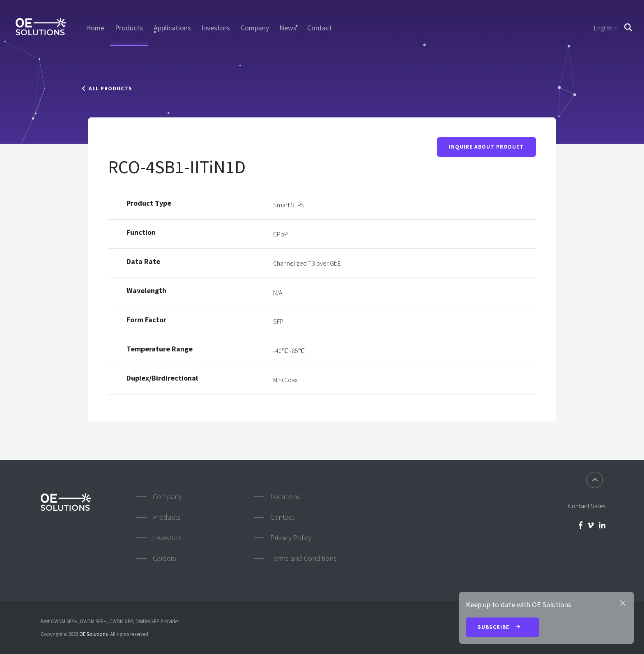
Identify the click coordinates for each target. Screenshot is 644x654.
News (288, 28)
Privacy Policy (291, 538)
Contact (320, 28)
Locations (285, 497)
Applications (172, 28)
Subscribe (503, 628)
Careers (164, 558)
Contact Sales (587, 506)
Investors (216, 28)
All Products (107, 88)
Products (129, 28)
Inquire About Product (486, 147)
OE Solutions (93, 634)
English (603, 28)
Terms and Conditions (304, 558)
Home (95, 28)
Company (255, 28)
